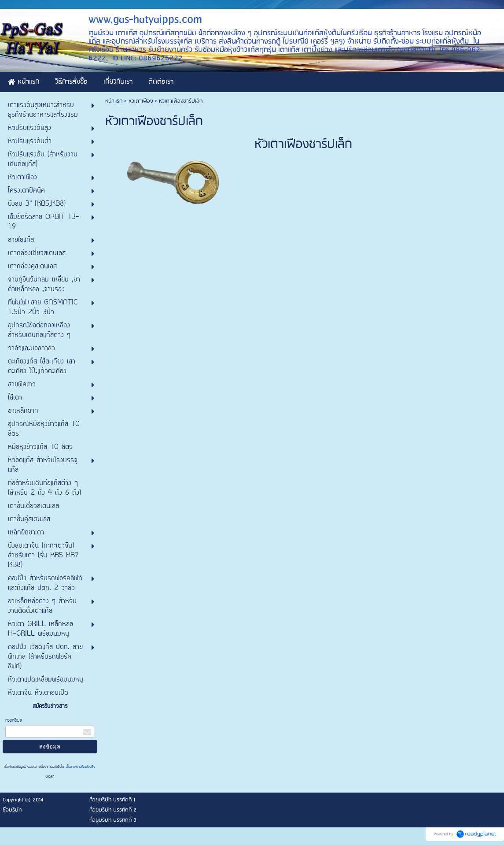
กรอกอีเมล (14, 721)
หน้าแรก (114, 101)
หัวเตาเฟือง (142, 101)
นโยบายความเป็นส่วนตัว (79, 767)
